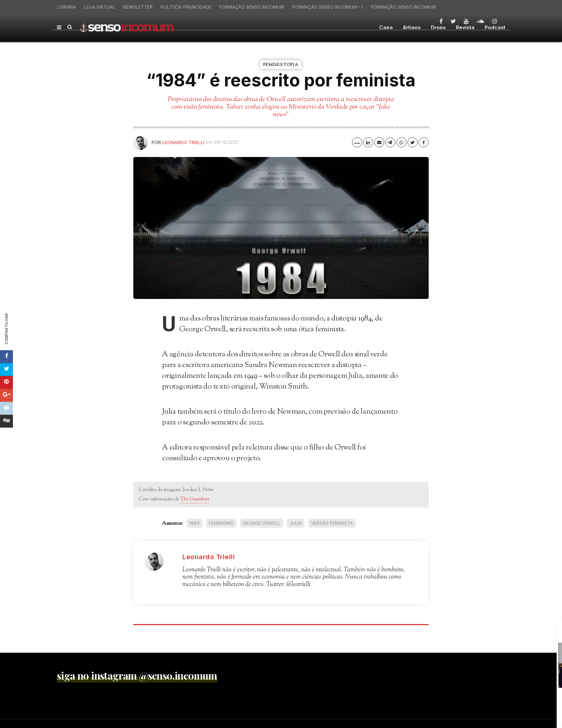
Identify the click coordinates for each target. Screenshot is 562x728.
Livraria (66, 7)
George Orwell (262, 523)
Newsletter (138, 7)
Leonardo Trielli (183, 142)
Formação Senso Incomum (252, 7)
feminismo (221, 523)
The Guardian (195, 499)
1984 (194, 523)
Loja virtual (99, 7)
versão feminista (332, 523)
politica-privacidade (186, 7)
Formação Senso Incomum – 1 (328, 7)
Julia (296, 523)
